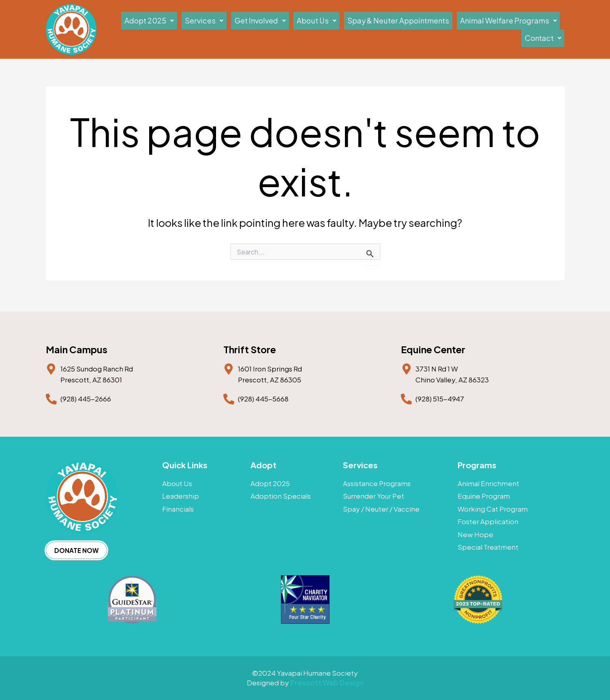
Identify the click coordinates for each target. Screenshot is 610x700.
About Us (177, 480)
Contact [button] (547, 29)
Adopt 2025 (270, 480)
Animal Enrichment (488, 480)
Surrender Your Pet (373, 495)
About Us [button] (324, 29)
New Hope (475, 538)
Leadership (181, 495)
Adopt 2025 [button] (186, 29)
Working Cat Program (493, 509)
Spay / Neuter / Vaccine (381, 509)
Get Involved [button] (277, 29)
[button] (186, 29)
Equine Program (484, 495)
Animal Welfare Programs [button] (483, 29)
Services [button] (231, 29)
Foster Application (488, 523)
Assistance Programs (377, 480)
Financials (178, 509)
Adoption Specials (281, 495)
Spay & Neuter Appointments (392, 29)
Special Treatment (488, 552)
